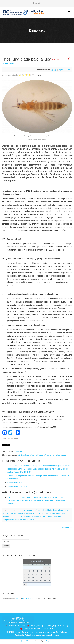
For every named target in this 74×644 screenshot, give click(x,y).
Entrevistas (19, 452)
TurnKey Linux (48, 641)
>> (45, 561)
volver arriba (67, 527)
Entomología (24, 455)
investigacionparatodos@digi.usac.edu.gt (49, 626)
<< (29, 561)
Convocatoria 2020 (15, 483)
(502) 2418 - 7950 (17, 626)
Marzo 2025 (37, 561)
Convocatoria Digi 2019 (17, 486)
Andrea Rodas (8, 63)
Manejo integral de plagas (55, 455)
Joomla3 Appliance (27, 641)
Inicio (18, 598)
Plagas (40, 455)
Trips (33, 455)
